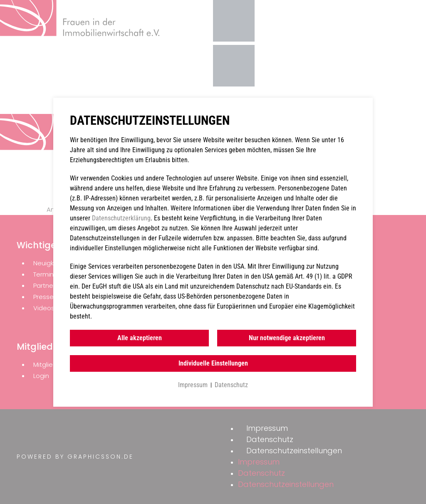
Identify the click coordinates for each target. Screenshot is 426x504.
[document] (213, 252)
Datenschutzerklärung (121, 218)
